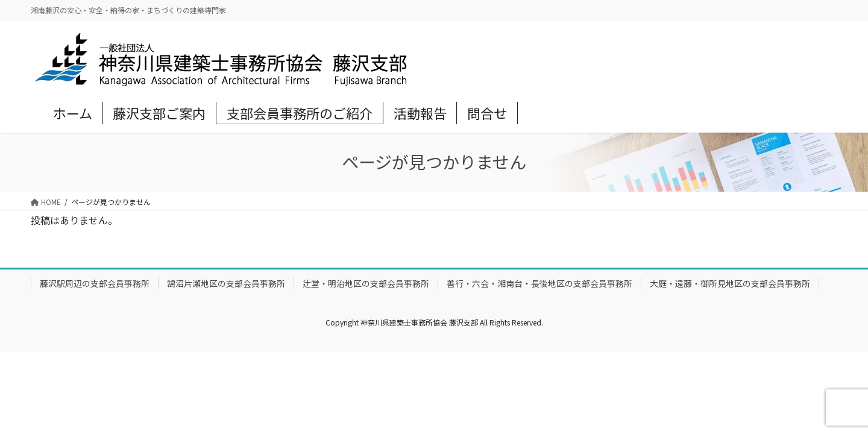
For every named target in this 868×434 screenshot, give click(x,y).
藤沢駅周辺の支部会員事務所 (95, 283)
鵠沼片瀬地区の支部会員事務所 (226, 283)
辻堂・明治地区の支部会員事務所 (366, 283)
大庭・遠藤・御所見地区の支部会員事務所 (730, 283)
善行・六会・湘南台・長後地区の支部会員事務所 (539, 283)
